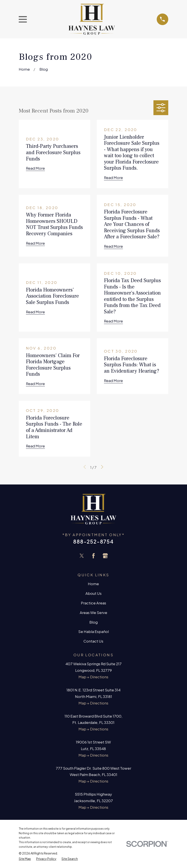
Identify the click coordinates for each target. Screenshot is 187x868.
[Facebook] (93, 556)
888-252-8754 (93, 541)
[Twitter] (82, 556)
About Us (93, 593)
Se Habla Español (93, 631)
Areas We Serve (93, 612)
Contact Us (93, 641)
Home (93, 584)
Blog (93, 622)
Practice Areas (93, 603)
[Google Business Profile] (105, 556)
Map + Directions (93, 677)
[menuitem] (25, 859)
